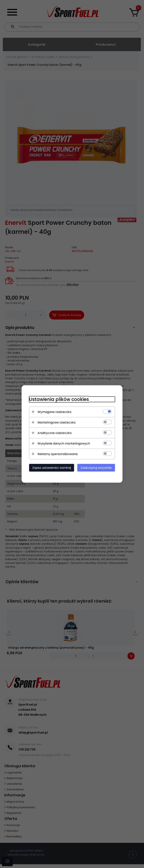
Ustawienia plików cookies (59, 399)
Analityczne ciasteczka (54, 433)
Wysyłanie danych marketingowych (64, 443)
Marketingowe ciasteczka (56, 422)
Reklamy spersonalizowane (57, 454)
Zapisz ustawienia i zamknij (51, 468)
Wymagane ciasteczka (54, 412)
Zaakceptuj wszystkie (96, 468)
